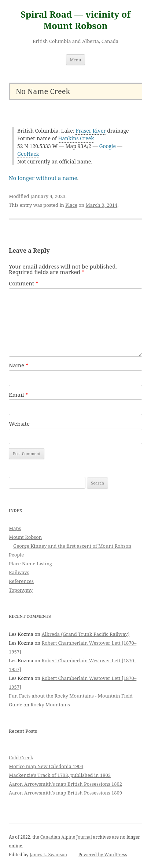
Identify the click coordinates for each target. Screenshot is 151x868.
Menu (75, 60)
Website (19, 424)
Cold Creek (21, 757)
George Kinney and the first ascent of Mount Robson (72, 546)
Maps (15, 528)
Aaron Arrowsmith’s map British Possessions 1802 (65, 784)
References (21, 581)
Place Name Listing (30, 563)
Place (71, 205)
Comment (24, 283)
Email (19, 395)
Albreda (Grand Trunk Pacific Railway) (86, 634)
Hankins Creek (76, 138)
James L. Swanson (48, 855)
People (16, 555)
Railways (19, 572)
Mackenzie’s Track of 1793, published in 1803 (60, 775)
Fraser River (91, 131)
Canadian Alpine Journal (66, 837)
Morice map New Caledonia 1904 (46, 766)
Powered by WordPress (103, 855)
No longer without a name (43, 178)
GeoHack (28, 154)
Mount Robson (25, 537)
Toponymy (21, 590)
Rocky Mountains (50, 705)
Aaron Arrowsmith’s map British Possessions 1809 (65, 793)
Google (107, 146)
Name (19, 365)
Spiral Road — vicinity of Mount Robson (75, 20)
